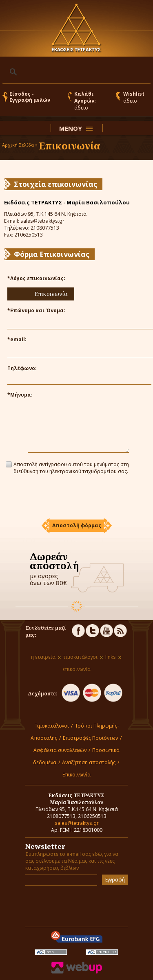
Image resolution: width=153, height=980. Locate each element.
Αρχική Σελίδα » (20, 145)
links (111, 657)
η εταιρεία (43, 657)
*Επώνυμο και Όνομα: (36, 310)
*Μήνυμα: (20, 395)
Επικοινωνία (76, 775)
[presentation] (77, 498)
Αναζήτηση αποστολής (89, 762)
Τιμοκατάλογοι (52, 726)
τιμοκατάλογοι (80, 657)
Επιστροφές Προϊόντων (90, 738)
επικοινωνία (76, 669)
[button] (77, 526)
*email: (17, 339)
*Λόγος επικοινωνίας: (36, 278)
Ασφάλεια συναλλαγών (60, 750)
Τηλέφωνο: (22, 368)
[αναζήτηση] (75, 72)
